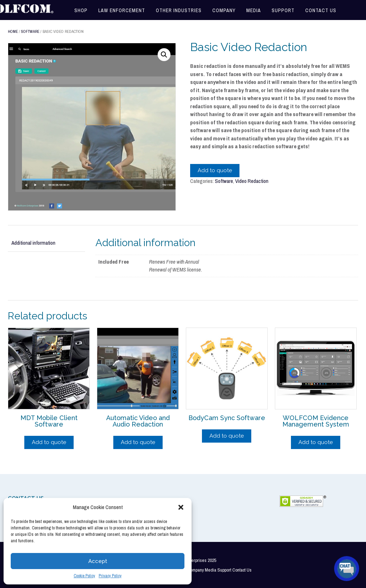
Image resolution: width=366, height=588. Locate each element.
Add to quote (215, 170)
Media (254, 10)
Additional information (33, 243)
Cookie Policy (84, 576)
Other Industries (179, 10)
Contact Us (321, 10)
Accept (98, 561)
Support (283, 10)
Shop (81, 10)
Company (224, 10)
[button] (181, 507)
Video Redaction (252, 181)
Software (30, 31)
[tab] (46, 243)
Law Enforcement (122, 10)
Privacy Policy (110, 576)
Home (13, 31)
